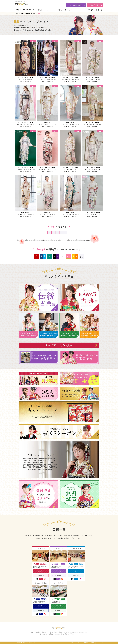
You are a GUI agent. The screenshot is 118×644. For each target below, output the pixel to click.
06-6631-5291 (76, 564)
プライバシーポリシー (76, 643)
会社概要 (92, 643)
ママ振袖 (59, 10)
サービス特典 (89, 10)
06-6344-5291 (58, 564)
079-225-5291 (58, 599)
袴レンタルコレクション (73, 10)
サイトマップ (100, 643)
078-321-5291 (41, 564)
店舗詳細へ (39, 575)
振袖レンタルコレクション (26, 10)
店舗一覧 (99, 10)
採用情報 (86, 643)
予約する (39, 571)
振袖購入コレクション (46, 10)
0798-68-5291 (41, 599)
